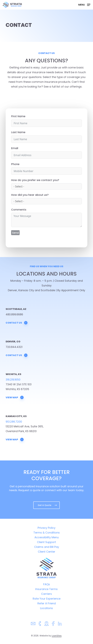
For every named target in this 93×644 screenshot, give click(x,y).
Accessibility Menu (47, 537)
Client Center (47, 552)
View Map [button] (15, 397)
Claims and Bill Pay (47, 547)
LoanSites (57, 636)
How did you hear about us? (30, 195)
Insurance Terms (46, 589)
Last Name (18, 132)
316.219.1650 (13, 380)
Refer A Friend (47, 603)
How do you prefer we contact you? (35, 180)
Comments (19, 210)
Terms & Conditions (47, 533)
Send (15, 233)
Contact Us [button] (17, 323)
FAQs (47, 584)
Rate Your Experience (47, 599)
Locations (46, 608)
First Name (18, 116)
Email (15, 148)
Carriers (46, 594)
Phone (15, 164)
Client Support (46, 542)
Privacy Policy (46, 528)
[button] (84, 5)
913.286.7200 (14, 422)
